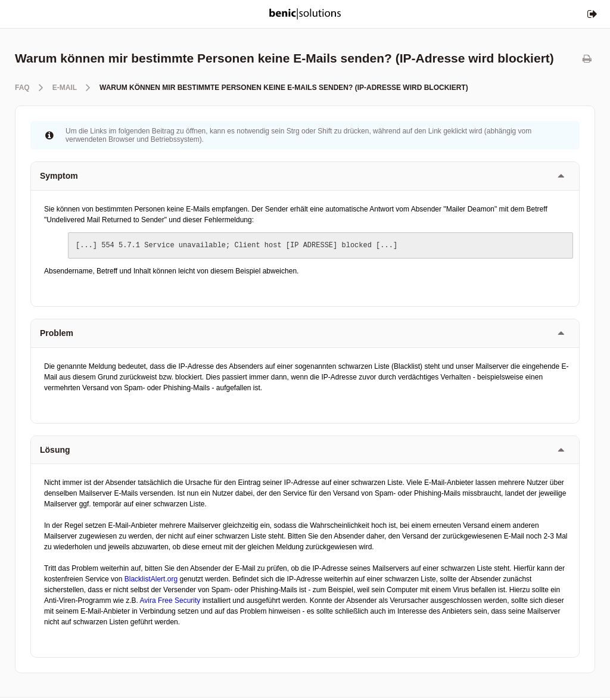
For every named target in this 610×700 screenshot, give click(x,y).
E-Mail (65, 88)
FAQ (22, 88)
